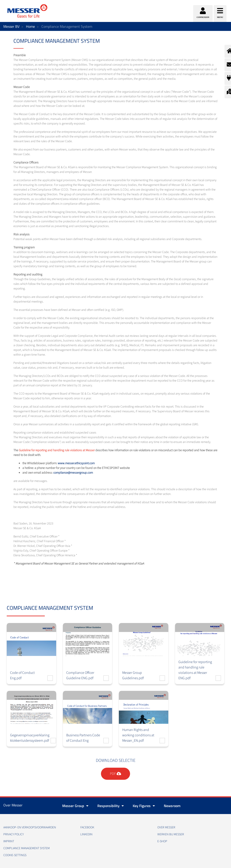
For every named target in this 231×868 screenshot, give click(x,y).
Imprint (9, 841)
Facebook (87, 827)
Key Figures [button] (144, 806)
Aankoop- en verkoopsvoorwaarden (30, 827)
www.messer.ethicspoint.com (76, 463)
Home (30, 26)
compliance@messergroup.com (73, 473)
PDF (115, 774)
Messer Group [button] (75, 806)
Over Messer (166, 827)
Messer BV (11, 26)
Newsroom (172, 806)
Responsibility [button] (111, 806)
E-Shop (162, 841)
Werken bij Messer (171, 834)
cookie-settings (15, 855)
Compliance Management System (27, 848)
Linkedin (86, 834)
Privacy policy (14, 834)
